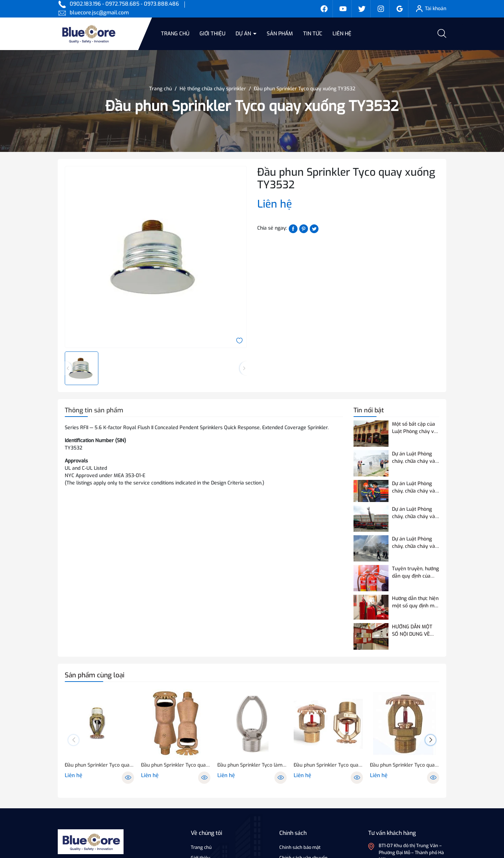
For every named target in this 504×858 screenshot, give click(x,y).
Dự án (244, 34)
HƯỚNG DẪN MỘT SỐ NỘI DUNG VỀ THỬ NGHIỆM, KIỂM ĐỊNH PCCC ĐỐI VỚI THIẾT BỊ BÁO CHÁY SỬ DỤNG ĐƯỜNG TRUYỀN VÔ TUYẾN (414, 631)
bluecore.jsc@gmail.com (99, 13)
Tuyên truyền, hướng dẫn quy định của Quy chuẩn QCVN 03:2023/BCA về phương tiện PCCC (415, 573)
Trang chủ (175, 34)
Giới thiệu (212, 34)
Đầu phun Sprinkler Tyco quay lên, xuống (176, 765)
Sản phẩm (280, 34)
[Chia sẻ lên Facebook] (293, 228)
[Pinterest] (304, 228)
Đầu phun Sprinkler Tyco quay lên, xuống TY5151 (405, 765)
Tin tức (313, 34)
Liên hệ (342, 34)
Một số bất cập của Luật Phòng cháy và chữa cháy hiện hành (415, 428)
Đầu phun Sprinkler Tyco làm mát (252, 765)
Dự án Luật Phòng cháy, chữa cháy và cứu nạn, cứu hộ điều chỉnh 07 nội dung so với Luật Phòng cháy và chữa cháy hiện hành (415, 543)
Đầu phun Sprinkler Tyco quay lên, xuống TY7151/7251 (328, 765)
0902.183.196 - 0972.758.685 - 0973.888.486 (124, 4)
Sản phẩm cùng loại (95, 675)
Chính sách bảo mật (300, 847)
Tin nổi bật (369, 410)
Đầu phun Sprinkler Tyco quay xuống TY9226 (99, 765)
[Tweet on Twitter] (314, 228)
